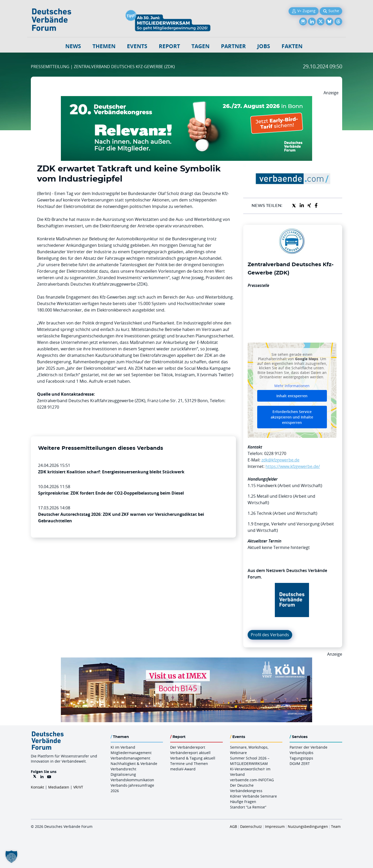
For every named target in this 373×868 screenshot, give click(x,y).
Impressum (275, 826)
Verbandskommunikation (132, 780)
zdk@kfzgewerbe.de (280, 460)
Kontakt (37, 787)
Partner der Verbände (309, 747)
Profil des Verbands (270, 635)
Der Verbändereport (188, 747)
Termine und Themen (189, 764)
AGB (233, 826)
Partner (233, 46)
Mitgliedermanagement (131, 753)
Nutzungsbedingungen (308, 826)
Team (336, 826)
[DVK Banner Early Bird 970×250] (187, 99)
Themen (104, 46)
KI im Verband (123, 747)
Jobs (264, 46)
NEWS (73, 46)
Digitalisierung (123, 774)
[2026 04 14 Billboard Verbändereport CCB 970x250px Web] (187, 661)
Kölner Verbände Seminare (253, 796)
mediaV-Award (183, 769)
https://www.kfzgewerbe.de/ (293, 466)
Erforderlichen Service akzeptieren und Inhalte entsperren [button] (292, 417)
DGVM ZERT (300, 764)
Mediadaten (59, 787)
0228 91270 (275, 453)
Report (169, 46)
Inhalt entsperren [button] (292, 396)
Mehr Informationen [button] (292, 386)
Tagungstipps (301, 758)
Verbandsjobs (302, 753)
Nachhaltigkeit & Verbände (134, 764)
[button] (11, 857)
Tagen (200, 46)
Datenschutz (251, 826)
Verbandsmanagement (130, 758)
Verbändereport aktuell (190, 753)
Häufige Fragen (243, 802)
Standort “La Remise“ (248, 807)
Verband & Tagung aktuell (193, 758)
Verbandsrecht (123, 769)
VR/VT (78, 787)
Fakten (292, 46)
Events (137, 46)
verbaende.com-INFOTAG (252, 780)
